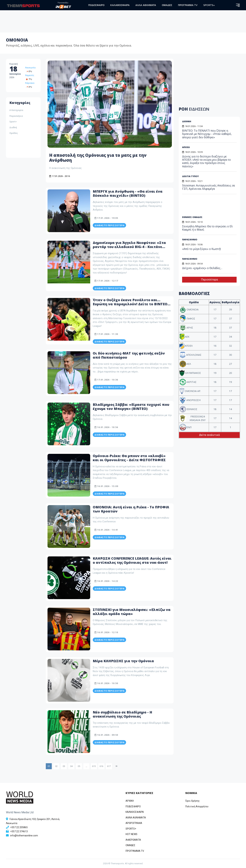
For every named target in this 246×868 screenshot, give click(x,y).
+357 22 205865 (19, 827)
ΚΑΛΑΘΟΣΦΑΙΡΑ (120, 5)
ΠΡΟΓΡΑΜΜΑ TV (188, 5)
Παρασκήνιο (16, 116)
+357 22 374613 (19, 831)
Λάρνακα (30, 83)
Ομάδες (14, 133)
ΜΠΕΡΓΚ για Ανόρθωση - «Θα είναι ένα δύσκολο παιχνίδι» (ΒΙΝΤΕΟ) (128, 193)
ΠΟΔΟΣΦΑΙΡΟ (96, 5)
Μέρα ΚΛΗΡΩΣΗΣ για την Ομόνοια (123, 661)
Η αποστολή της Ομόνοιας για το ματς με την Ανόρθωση (98, 158)
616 (101, 766)
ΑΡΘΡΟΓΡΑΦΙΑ (134, 823)
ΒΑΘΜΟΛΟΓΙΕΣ (194, 293)
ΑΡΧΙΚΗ (130, 801)
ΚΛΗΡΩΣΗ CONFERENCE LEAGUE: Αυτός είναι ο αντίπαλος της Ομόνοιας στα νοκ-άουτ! (132, 560)
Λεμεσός (30, 75)
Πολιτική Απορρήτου (197, 806)
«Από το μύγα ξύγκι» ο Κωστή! (201, 249)
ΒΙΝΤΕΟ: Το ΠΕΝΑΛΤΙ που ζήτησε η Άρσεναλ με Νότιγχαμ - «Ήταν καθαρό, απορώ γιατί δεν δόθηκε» (207, 134)
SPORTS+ (209, 5)
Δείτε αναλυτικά (209, 435)
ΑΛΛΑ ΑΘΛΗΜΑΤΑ (146, 5)
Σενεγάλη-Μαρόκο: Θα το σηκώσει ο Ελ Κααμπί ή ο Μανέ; (207, 228)
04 (71, 766)
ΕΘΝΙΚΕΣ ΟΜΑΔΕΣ (192, 217)
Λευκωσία (30, 68)
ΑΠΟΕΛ (186, 147)
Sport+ (13, 122)
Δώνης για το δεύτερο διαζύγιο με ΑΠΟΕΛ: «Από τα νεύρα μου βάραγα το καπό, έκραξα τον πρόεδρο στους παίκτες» (206, 161)
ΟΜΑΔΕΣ (167, 5)
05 (79, 766)
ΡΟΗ (194, 109)
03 (64, 766)
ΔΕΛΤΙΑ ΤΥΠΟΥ (190, 176)
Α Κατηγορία (16, 110)
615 (94, 766)
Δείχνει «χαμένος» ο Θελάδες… (202, 268)
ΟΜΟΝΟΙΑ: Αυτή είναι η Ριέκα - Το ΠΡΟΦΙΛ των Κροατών (131, 509)
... (86, 766)
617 (109, 766)
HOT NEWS (131, 834)
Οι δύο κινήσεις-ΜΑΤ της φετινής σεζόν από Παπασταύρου (129, 355)
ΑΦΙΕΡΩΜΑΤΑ (133, 840)
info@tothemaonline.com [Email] (24, 836)
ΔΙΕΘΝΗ (187, 121)
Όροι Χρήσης (193, 801)
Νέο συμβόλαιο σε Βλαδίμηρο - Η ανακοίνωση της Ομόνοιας (122, 714)
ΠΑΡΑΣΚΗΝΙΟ (190, 239)
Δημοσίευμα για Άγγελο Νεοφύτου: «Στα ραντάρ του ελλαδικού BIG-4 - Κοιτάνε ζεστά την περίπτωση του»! (129, 247)
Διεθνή (13, 127)
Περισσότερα (209, 280)
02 (56, 766)
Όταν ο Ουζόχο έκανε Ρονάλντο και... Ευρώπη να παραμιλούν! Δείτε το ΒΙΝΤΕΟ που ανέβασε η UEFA (130, 304)
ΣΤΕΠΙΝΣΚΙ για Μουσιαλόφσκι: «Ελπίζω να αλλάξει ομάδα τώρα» (132, 612)
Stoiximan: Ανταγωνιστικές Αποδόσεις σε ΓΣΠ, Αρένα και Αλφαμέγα (209, 187)
